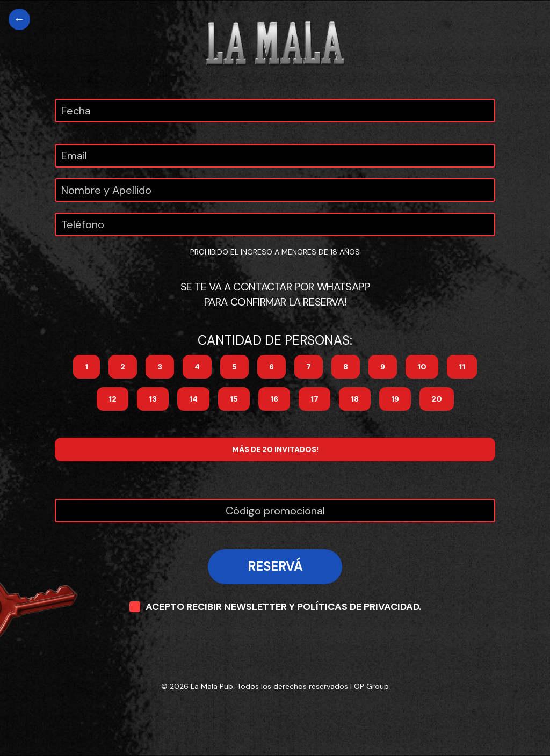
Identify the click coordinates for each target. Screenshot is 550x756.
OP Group (371, 686)
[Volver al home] (19, 19)
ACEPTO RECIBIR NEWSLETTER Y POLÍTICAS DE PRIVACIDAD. (275, 607)
